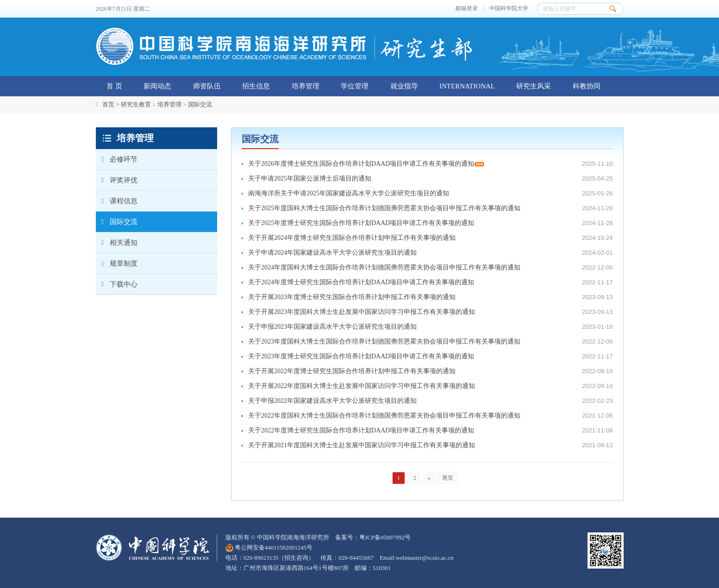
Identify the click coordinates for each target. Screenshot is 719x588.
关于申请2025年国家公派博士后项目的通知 (310, 178)
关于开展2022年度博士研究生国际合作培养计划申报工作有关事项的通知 (352, 371)
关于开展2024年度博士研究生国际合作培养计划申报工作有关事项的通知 (352, 238)
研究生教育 (136, 104)
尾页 (448, 478)
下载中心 (117, 284)
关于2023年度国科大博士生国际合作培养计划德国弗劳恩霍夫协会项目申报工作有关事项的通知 (384, 341)
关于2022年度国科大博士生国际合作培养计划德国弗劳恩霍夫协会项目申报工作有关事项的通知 (384, 416)
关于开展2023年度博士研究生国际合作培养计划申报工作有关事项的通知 (352, 297)
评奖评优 (117, 180)
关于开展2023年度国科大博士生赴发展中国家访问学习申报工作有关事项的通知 (362, 312)
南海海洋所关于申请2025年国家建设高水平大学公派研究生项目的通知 (349, 193)
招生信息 (256, 86)
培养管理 (306, 86)
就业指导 (404, 86)
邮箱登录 (467, 9)
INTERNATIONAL (467, 86)
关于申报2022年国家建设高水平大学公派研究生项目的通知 (332, 401)
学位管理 (355, 86)
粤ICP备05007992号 (385, 537)
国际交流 (200, 104)
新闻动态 (157, 86)
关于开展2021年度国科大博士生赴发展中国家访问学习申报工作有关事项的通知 (362, 445)
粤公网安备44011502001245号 (269, 547)
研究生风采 (534, 86)
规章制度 (117, 263)
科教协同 (587, 86)
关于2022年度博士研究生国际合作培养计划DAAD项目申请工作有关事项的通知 (361, 430)
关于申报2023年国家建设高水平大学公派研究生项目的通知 (332, 327)
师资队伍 (207, 86)
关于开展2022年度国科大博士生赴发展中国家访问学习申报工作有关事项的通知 (362, 386)
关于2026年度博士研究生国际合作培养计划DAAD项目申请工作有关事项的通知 (366, 164)
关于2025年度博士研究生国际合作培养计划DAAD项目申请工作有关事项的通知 (361, 223)
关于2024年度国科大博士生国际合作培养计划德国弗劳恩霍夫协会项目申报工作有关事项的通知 (384, 267)
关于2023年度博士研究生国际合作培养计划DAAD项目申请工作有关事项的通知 (361, 356)
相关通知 (117, 243)
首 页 (114, 86)
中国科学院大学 (509, 9)
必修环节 (117, 159)
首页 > (112, 104)
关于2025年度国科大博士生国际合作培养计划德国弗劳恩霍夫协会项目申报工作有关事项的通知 (384, 208)
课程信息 (117, 201)
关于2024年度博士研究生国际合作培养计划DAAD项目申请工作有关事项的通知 (361, 282)
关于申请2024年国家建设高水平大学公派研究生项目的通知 (332, 253)
